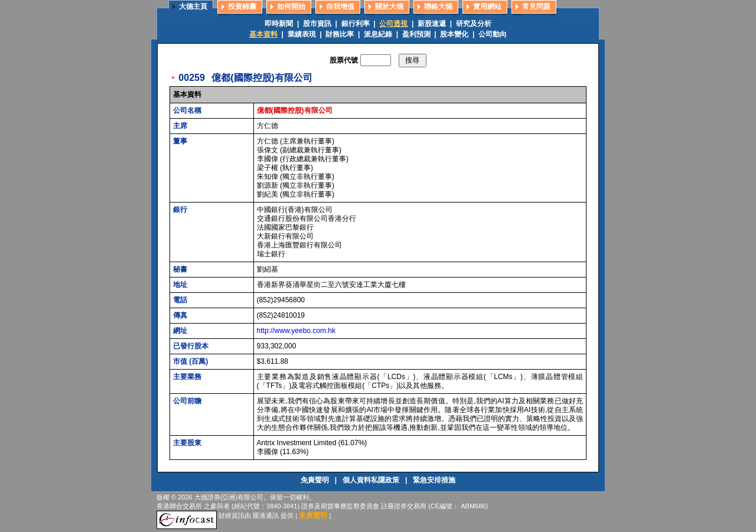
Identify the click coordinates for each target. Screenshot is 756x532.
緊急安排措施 (434, 480)
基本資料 (263, 34)
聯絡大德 (438, 6)
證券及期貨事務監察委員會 (340, 506)
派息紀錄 (378, 34)
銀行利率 (356, 24)
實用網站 (487, 6)
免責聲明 (316, 480)
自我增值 (340, 6)
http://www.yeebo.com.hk (296, 331)
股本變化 (454, 34)
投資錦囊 (242, 6)
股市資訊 (317, 24)
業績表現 (302, 34)
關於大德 (389, 6)
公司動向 (493, 34)
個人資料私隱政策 (372, 480)
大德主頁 (193, 6)
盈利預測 (416, 34)
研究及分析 (474, 24)
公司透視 (393, 24)
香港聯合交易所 (179, 506)
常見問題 (536, 6)
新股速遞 (432, 24)
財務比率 (340, 34)
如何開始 (291, 6)
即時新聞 (279, 24)
